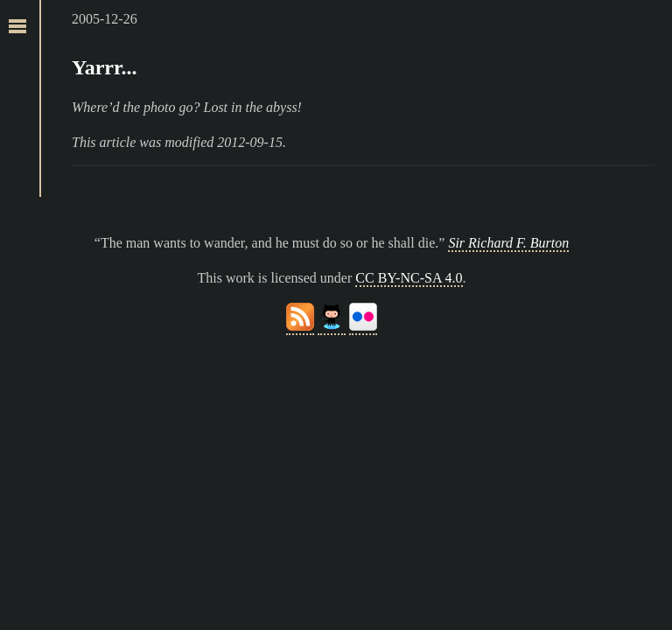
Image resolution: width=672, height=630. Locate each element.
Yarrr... (104, 67)
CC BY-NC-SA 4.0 (409, 278)
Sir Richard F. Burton (508, 243)
